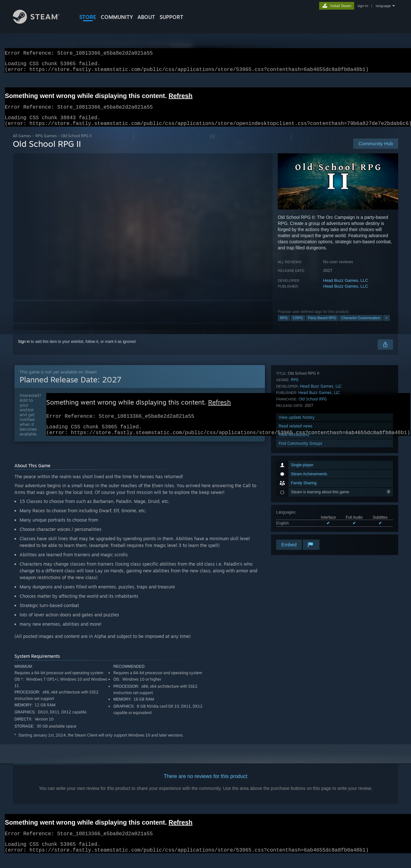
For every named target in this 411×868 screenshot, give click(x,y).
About (146, 17)
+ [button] (386, 326)
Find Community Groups (301, 530)
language (383, 6)
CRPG (298, 326)
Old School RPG (313, 485)
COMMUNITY (117, 17)
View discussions (294, 521)
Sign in (24, 349)
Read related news (296, 512)
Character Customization (361, 326)
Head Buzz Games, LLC (345, 288)
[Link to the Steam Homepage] (36, 22)
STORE (88, 17)
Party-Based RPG (322, 326)
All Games (22, 143)
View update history (297, 504)
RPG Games (46, 143)
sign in (363, 6)
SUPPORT (171, 17)
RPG (284, 326)
